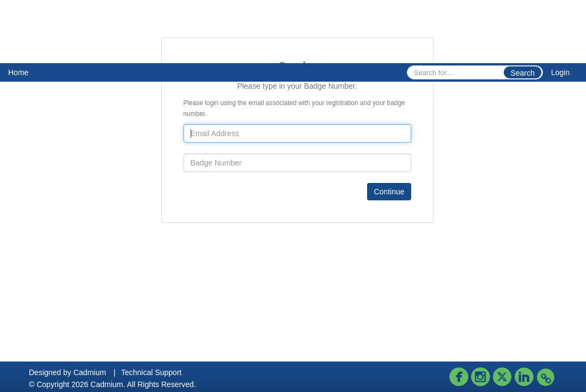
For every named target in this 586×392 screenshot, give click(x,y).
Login (560, 72)
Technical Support (151, 372)
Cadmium (90, 372)
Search (522, 73)
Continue (389, 192)
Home (18, 72)
